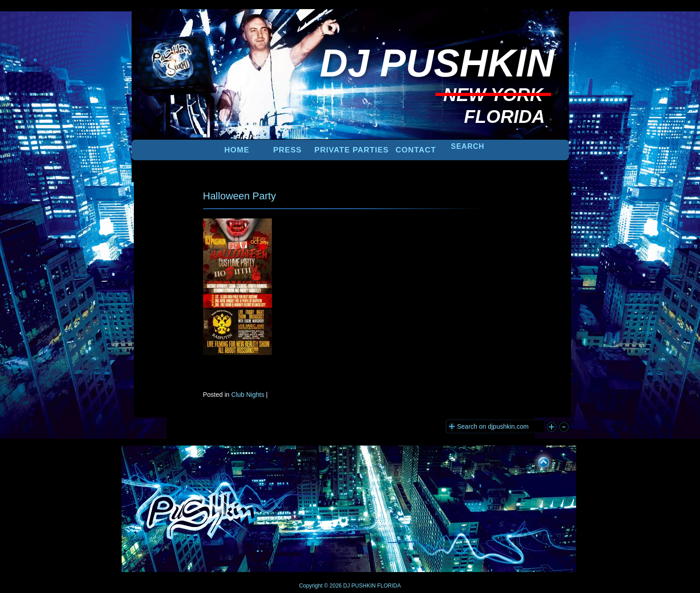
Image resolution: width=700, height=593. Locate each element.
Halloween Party (240, 196)
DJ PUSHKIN (359, 586)
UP (537, 461)
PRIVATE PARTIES (351, 150)
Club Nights (248, 395)
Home (237, 150)
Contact (416, 150)
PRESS (288, 150)
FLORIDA (389, 586)
